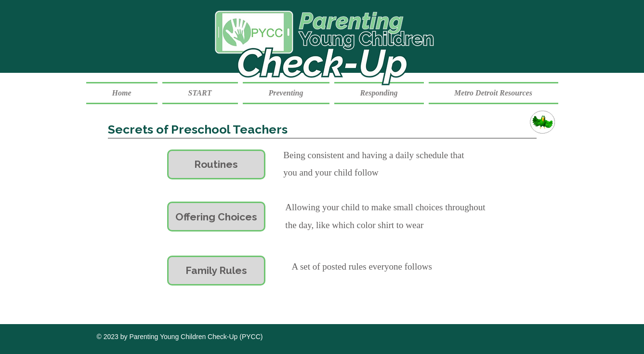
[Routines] (216, 164)
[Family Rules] (216, 271)
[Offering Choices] (216, 217)
